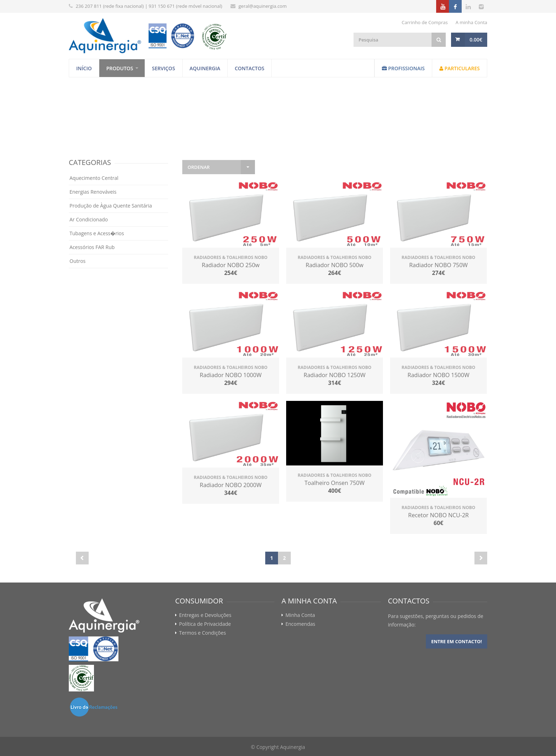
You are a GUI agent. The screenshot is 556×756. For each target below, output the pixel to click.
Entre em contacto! (457, 641)
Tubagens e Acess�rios (97, 233)
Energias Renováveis (93, 192)
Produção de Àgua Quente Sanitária (111, 206)
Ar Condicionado (89, 219)
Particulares (460, 68)
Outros (77, 261)
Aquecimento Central (94, 178)
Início (84, 68)
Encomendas (300, 624)
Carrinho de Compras (425, 22)
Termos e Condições (202, 633)
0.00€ (476, 40)
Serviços (164, 68)
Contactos (250, 68)
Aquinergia (205, 68)
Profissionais (403, 68)
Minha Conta (300, 615)
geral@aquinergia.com (263, 6)
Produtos (120, 68)
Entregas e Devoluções (205, 615)
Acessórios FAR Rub (92, 247)
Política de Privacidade (205, 624)
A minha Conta (471, 22)
